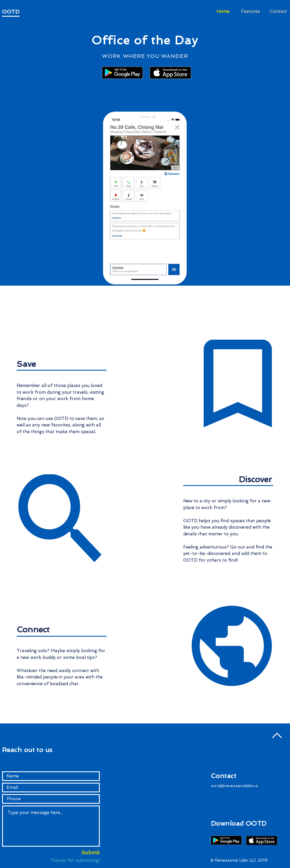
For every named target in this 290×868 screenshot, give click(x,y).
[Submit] (85, 852)
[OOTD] (16, 12)
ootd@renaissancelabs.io (235, 786)
